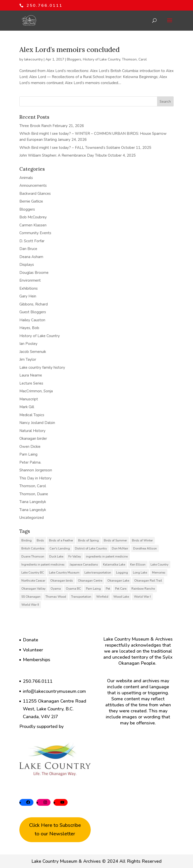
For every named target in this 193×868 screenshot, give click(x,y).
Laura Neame (31, 375)
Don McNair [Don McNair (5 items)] (120, 548)
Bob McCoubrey (33, 217)
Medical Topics (32, 415)
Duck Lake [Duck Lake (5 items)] (56, 556)
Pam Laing (28, 454)
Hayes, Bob (29, 328)
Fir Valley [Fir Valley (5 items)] (75, 556)
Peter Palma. (30, 462)
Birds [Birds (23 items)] (40, 540)
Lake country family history (42, 367)
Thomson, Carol (134, 59)
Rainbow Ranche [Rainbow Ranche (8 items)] (143, 589)
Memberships (37, 660)
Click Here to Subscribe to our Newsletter (55, 829)
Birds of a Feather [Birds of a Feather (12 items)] (61, 540)
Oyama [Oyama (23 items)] (56, 589)
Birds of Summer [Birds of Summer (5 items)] (115, 540)
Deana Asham (31, 257)
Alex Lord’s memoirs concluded (69, 49)
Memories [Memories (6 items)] (159, 573)
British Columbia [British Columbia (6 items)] (33, 548)
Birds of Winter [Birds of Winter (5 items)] (142, 540)
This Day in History (35, 478)
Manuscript (29, 399)
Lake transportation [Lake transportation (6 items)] (98, 573)
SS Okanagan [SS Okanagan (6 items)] (31, 597)
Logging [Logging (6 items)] (122, 573)
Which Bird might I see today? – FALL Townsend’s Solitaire (70, 148)
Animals (26, 178)
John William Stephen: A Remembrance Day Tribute (63, 155)
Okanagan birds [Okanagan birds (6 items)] (62, 581)
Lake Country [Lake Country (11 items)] (159, 565)
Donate (31, 640)
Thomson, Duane (34, 494)
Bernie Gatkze (31, 201)
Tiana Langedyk (33, 502)
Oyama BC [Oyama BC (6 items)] (73, 589)
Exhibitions (29, 288)
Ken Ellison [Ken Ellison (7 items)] (138, 565)
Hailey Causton (32, 320)
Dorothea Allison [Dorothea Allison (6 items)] (145, 548)
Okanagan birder (33, 439)
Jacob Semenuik (33, 352)
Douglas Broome (34, 273)
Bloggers (74, 59)
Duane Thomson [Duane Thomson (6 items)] (33, 556)
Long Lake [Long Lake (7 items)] (140, 573)
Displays (27, 265)
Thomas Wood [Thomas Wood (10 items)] (56, 597)
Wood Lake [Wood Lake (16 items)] (121, 597)
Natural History (32, 431)
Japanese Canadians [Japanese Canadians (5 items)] (84, 565)
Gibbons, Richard (34, 304)
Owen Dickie (30, 447)
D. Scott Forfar (32, 241)
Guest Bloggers (33, 312)
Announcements (33, 185)
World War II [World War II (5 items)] (30, 605)
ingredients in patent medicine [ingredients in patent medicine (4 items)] (107, 556)
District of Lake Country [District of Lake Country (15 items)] (91, 548)
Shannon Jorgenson (36, 470)
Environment (30, 280)
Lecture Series (31, 383)
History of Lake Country (102, 59)
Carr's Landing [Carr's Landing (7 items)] (60, 548)
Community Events (35, 233)
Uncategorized (32, 518)
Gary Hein (28, 296)
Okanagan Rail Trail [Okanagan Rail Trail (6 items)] (148, 581)
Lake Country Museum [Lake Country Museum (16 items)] (64, 573)
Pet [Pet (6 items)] (108, 589)
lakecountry (33, 59)
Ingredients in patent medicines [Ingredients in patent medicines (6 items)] (43, 565)
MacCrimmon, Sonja (36, 391)
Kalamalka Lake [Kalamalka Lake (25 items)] (114, 565)
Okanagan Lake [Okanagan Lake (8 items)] (118, 581)
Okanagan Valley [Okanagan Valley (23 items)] (33, 589)
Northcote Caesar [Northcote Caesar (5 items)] (33, 581)
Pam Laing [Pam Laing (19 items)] (93, 589)
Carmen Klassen (33, 225)
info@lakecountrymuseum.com (54, 691)
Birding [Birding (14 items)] (27, 540)
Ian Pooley (28, 344)
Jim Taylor (28, 359)
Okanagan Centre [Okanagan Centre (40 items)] (90, 581)
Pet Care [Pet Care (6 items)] (121, 589)
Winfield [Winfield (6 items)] (102, 597)
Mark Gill (27, 407)
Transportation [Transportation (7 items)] (81, 597)
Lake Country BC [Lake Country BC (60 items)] (33, 573)
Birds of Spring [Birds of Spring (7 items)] (88, 540)
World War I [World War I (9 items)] (142, 597)
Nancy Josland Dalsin (37, 423)
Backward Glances (35, 194)
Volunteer (33, 650)
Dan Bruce (28, 249)
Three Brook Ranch (35, 126)
